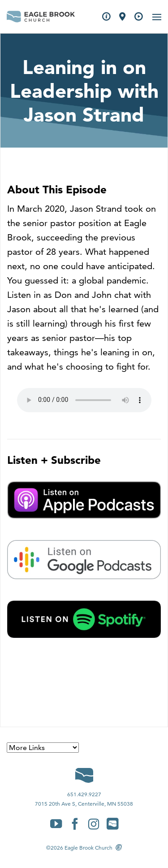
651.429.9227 (84, 794)
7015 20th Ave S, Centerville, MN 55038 (84, 804)
